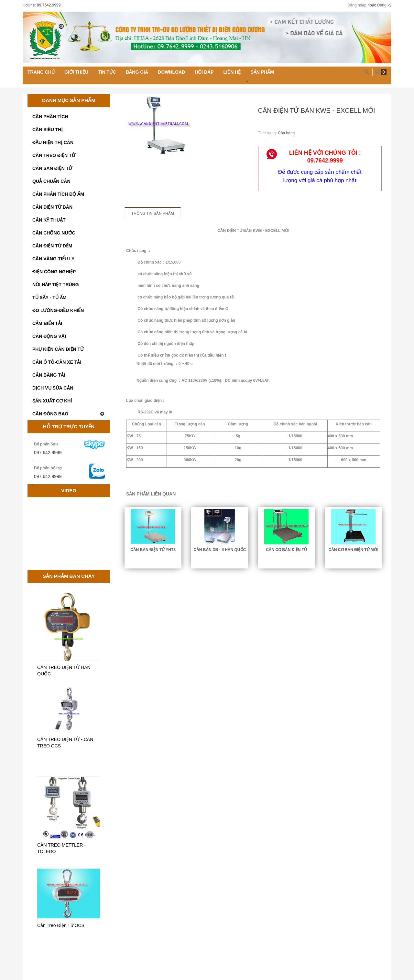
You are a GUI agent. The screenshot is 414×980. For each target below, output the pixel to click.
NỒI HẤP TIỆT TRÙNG (56, 285)
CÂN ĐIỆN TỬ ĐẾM (52, 246)
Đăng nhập (357, 5)
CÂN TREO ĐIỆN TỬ (54, 155)
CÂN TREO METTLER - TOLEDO (61, 848)
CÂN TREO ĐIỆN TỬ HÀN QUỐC (64, 671)
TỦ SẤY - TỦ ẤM (49, 297)
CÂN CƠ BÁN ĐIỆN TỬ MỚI (353, 550)
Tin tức (107, 72)
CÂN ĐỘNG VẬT (50, 336)
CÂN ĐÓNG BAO (69, 414)
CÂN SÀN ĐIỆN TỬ (52, 168)
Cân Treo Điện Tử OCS (61, 925)
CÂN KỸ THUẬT (49, 220)
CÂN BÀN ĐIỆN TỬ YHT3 (153, 550)
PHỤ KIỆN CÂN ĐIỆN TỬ (58, 349)
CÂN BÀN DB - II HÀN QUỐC (220, 550)
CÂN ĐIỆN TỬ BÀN (52, 207)
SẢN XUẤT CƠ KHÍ (52, 401)
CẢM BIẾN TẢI (47, 323)
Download (171, 72)
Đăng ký (384, 5)
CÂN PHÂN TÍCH (50, 117)
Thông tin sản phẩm (153, 214)
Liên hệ (232, 72)
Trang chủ (41, 72)
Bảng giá (137, 72)
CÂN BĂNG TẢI (49, 375)
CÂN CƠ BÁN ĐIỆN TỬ (286, 550)
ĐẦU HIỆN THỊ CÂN (53, 142)
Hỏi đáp (204, 72)
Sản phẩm (262, 72)
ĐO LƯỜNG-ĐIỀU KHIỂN (58, 310)
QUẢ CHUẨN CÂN (51, 181)
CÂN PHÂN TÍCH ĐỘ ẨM (58, 194)
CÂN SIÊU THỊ (48, 130)
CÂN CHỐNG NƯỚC (54, 233)
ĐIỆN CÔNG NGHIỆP (54, 272)
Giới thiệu (76, 72)
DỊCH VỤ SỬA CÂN (53, 388)
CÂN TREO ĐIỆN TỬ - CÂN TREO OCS (65, 743)
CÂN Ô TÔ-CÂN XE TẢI (57, 362)
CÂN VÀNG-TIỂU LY (53, 259)
